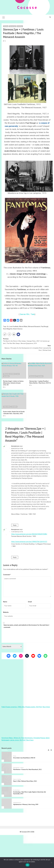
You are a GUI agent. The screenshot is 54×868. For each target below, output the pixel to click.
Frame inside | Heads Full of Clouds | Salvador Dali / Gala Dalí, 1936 (14, 412)
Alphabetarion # (17, 803)
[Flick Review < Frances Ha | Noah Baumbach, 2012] (7, 768)
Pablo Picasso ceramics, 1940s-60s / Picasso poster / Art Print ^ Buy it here (26, 707)
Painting (6, 26)
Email (30, 602)
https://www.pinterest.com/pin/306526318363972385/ (29, 534)
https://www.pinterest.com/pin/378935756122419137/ (29, 542)
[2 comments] (4, 41)
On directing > (17, 790)
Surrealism (20, 26)
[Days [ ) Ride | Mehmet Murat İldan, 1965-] (7, 780)
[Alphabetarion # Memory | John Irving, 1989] (7, 803)
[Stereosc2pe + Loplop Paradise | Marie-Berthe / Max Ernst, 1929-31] (40, 370)
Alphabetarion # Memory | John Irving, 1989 (26, 804)
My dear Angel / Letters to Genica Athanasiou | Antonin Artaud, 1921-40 (13, 383)
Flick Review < (17, 768)
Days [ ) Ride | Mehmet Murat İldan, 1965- (25, 781)
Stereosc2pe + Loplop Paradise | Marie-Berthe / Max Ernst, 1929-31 (40, 382)
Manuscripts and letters (9, 374)
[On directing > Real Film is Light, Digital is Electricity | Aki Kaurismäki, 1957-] (7, 792)
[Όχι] (51, 863)
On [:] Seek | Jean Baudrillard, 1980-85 (24, 758)
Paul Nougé (45, 326)
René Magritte (8, 329)
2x (8, 326)
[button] (4, 17)
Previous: (27, 341)
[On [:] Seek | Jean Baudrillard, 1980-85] (7, 757)
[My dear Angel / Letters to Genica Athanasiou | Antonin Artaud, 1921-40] (14, 370)
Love (18, 374)
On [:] (15, 756)
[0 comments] (4, 387)
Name (5, 602)
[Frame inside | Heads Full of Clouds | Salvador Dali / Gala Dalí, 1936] (14, 401)
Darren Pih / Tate (27, 314)
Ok (27, 865)
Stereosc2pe (12, 26)
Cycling (19, 779)
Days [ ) (15, 779)
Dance (22, 768)
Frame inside (7, 407)
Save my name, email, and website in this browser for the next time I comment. (26, 626)
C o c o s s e (27, 7)
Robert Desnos (18, 329)
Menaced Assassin (34, 326)
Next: (27, 348)
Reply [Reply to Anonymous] (15, 525)
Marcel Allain (23, 326)
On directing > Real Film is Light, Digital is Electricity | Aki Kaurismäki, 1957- (30, 793)
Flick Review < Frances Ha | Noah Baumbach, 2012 (27, 769)
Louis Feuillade (14, 326)
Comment (7, 575)
